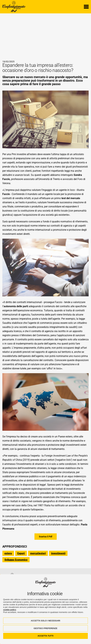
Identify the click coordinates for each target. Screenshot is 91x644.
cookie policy (10, 610)
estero (8, 553)
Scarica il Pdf (46, 537)
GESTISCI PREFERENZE (45, 628)
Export (21, 553)
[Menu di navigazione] (86, 7)
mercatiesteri (38, 553)
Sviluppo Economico (16, 560)
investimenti (58, 553)
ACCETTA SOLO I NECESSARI (45, 621)
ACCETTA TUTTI (46, 636)
